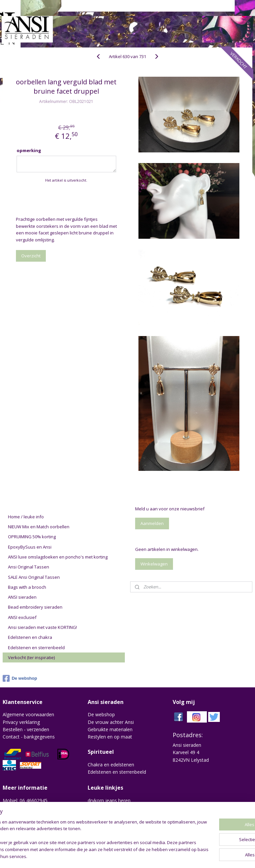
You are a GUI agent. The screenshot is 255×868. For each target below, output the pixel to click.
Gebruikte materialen (110, 729)
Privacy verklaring (21, 722)
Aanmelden (152, 523)
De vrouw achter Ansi (111, 722)
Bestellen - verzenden (26, 729)
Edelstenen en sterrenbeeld (36, 648)
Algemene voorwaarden (28, 714)
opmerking (29, 150)
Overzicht (31, 256)
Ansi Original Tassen (29, 567)
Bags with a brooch (27, 587)
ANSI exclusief (22, 617)
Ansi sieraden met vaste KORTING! (42, 627)
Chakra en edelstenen (111, 765)
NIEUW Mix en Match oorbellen (39, 527)
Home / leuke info (26, 517)
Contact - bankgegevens (29, 737)
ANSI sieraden (22, 597)
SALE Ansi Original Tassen (34, 577)
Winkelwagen (154, 564)
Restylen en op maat (110, 737)
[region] (84, 836)
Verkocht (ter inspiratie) (31, 657)
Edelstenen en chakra (30, 637)
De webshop (20, 678)
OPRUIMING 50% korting (32, 537)
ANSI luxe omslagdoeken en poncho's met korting (58, 557)
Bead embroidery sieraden (35, 607)
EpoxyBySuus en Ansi (30, 547)
